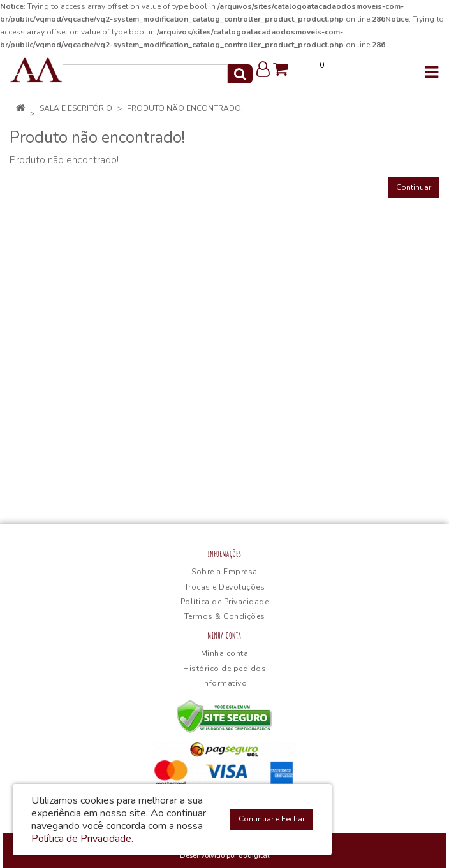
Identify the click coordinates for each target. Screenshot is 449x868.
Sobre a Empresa (224, 572)
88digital (254, 856)
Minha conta (225, 653)
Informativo (225, 683)
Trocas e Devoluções (225, 587)
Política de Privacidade (225, 602)
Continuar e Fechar (272, 819)
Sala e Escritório (76, 108)
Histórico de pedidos (224, 669)
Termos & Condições (225, 616)
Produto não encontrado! (185, 108)
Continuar (414, 187)
